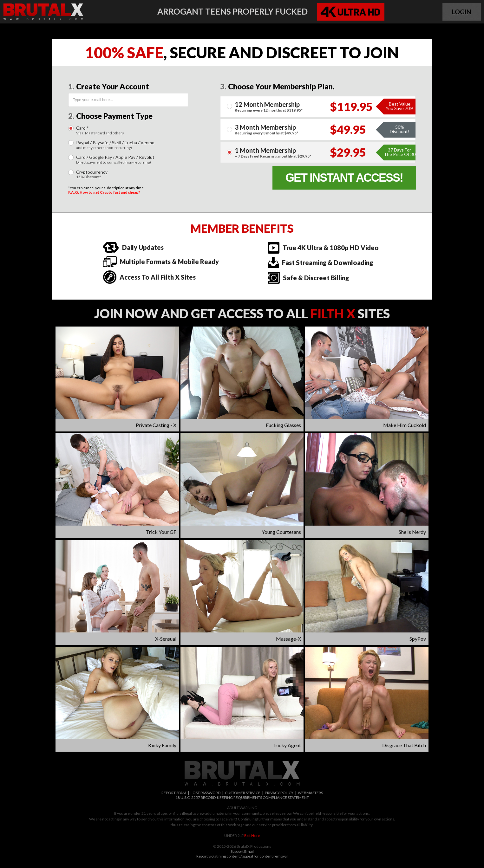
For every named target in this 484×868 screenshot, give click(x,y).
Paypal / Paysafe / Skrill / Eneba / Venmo (115, 145)
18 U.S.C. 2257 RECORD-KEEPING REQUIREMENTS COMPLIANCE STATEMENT (242, 797)
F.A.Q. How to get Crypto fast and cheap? (104, 192)
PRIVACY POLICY (279, 793)
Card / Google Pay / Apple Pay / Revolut (115, 160)
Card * (100, 130)
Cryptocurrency (92, 175)
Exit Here (252, 836)
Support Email (242, 851)
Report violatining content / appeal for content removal (242, 856)
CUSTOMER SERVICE (243, 793)
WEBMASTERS (310, 793)
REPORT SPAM (174, 793)
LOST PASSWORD (206, 793)
